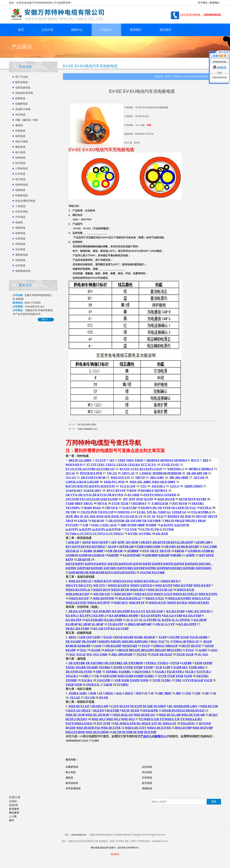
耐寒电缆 (20, 233)
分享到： (14, 801)
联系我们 (215, 3)
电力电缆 (20, 179)
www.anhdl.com (79, 835)
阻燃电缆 (20, 98)
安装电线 (20, 260)
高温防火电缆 (23, 109)
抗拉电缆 (147, 767)
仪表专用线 (22, 212)
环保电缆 (20, 244)
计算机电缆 (22, 168)
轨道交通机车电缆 (25, 201)
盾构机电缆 (22, 255)
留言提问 (165, 30)
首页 (21, 30)
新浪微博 (14, 809)
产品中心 (106, 30)
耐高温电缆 (22, 82)
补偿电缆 (147, 778)
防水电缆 (20, 163)
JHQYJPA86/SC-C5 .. (88, 429)
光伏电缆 (20, 249)
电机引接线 (22, 141)
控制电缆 (20, 131)
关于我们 (203, 3)
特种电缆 (20, 158)
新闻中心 (77, 30)
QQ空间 (13, 805)
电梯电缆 (20, 190)
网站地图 (95, 848)
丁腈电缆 (20, 206)
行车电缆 (20, 174)
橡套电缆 (20, 147)
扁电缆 (19, 125)
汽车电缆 (20, 217)
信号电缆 (20, 265)
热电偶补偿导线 (24, 93)
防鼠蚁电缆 (22, 195)
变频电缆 (20, 228)
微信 (11, 820)
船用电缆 (20, 136)
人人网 (13, 816)
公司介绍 (47, 30)
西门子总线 (22, 77)
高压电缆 (20, 114)
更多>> (45, 319)
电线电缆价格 (23, 271)
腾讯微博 (14, 813)
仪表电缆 (20, 239)
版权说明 (104, 848)
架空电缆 (147, 783)
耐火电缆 (20, 152)
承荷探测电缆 (73, 788)
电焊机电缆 (22, 185)
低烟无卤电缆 (23, 88)
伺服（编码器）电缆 (27, 120)
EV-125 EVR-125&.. (87, 425)
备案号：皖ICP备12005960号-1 (124, 848)
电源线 (19, 222)
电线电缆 (115, 854)
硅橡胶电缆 (22, 104)
